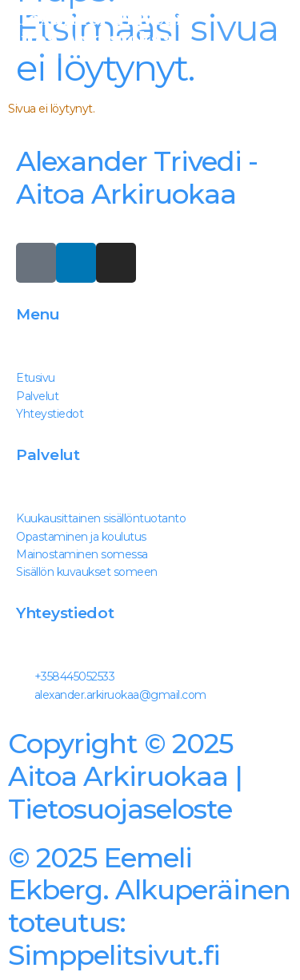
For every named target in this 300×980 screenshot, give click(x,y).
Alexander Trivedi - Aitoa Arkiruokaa (137, 178)
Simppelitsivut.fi (149, 907)
